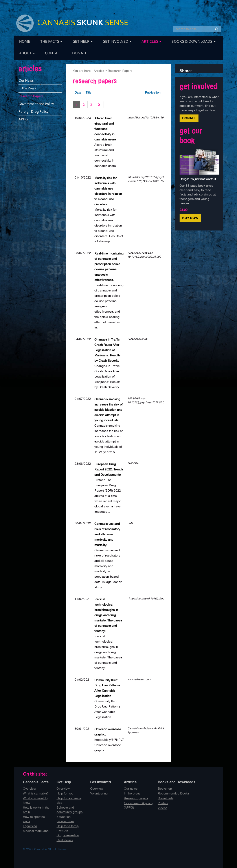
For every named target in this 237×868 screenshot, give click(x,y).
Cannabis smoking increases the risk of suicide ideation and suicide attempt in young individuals (108, 410)
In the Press (27, 88)
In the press (132, 793)
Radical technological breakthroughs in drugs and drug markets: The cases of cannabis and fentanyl (108, 615)
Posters (163, 803)
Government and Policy (36, 104)
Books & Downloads (193, 42)
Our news (131, 789)
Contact (53, 53)
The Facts (51, 42)
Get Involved (117, 42)
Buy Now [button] (190, 218)
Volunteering (99, 793)
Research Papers (120, 71)
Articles (151, 42)
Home (25, 42)
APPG (23, 119)
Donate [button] (189, 118)
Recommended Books (173, 793)
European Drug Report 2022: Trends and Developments (109, 469)
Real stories (65, 840)
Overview (29, 789)
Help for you (65, 793)
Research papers (136, 798)
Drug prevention (68, 835)
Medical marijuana (36, 831)
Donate (80, 53)
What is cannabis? (36, 793)
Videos (163, 808)
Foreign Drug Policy (33, 112)
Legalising (30, 826)
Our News (26, 81)
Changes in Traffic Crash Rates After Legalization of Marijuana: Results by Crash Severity (107, 350)
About (27, 53)
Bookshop (165, 789)
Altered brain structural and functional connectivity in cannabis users (105, 129)
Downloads (166, 798)
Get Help (82, 42)
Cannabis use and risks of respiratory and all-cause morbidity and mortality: (107, 534)
